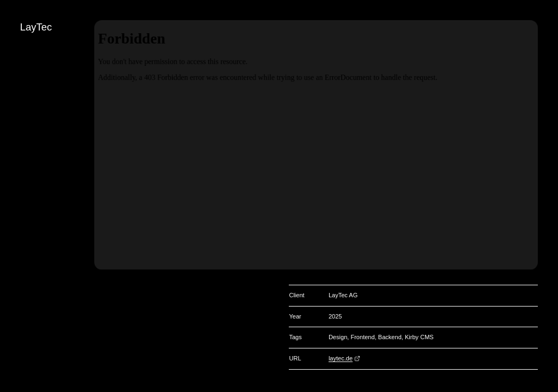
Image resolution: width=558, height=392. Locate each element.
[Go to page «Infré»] (548, 85)
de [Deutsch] (548, 142)
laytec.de (341, 358)
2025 (335, 316)
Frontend (362, 337)
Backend (390, 337)
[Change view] (548, 104)
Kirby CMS (419, 337)
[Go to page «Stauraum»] (548, 66)
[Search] (548, 123)
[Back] (548, 47)
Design (338, 337)
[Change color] (548, 10)
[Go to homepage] (548, 29)
